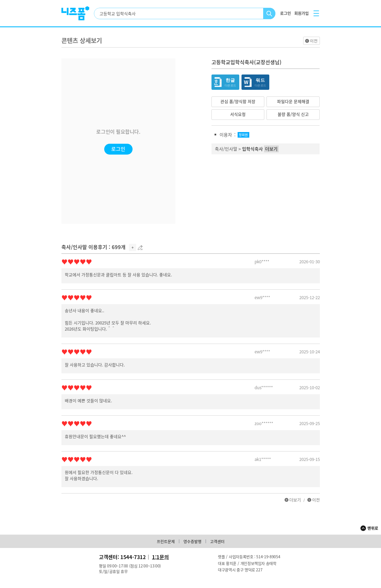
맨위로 (373, 528)
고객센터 (217, 541)
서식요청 (238, 114)
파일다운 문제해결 (293, 101)
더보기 (295, 500)
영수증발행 (192, 541)
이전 (314, 41)
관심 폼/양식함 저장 (238, 101)
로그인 (118, 149)
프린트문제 (166, 541)
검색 (269, 13)
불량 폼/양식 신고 (293, 114)
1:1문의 (160, 557)
